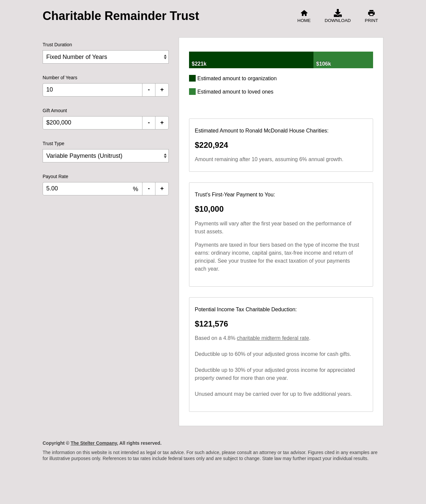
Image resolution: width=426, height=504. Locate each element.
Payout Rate (55, 176)
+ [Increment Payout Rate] (162, 188)
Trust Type (53, 143)
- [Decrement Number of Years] (149, 90)
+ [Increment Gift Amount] (162, 123)
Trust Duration (57, 45)
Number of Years (60, 78)
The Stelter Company (94, 443)
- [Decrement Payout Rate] (149, 188)
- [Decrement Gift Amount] (149, 123)
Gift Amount (55, 111)
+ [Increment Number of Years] (162, 90)
